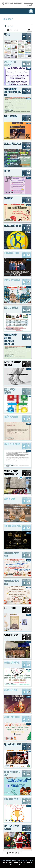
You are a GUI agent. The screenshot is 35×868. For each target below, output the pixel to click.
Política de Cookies (18, 865)
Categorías (10, 26)
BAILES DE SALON (11, 117)
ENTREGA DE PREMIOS (12, 799)
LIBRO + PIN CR (10, 608)
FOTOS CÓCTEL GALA (12, 253)
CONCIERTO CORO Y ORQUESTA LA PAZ (11, 473)
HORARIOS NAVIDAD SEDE (12, 582)
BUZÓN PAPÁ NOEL (11, 417)
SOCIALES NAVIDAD (11, 308)
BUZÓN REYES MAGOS (12, 444)
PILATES (7, 171)
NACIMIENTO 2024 (11, 635)
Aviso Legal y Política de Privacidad (17, 862)
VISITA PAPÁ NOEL (11, 690)
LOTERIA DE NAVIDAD (12, 280)
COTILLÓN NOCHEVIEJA (12, 526)
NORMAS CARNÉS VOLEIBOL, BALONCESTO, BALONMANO (11, 339)
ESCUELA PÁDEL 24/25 (13, 144)
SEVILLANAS (9, 198)
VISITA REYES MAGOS (12, 717)
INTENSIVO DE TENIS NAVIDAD (12, 828)
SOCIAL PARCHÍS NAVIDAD (10, 391)
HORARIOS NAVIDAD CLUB (12, 555)
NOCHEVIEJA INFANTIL (12, 663)
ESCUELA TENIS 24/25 (12, 226)
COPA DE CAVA (9, 499)
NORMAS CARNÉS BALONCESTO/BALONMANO (13, 92)
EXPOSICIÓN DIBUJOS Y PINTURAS (13, 364)
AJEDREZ (7, 35)
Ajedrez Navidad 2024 (13, 745)
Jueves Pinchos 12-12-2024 (12, 773)
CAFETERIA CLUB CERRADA (10, 63)
